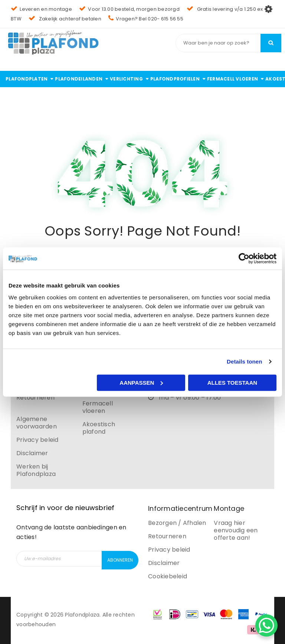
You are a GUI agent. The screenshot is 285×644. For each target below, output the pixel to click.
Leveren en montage (41, 9)
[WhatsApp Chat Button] (266, 625)
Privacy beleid (37, 440)
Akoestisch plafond (99, 428)
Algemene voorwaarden (37, 423)
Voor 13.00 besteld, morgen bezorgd (129, 9)
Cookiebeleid (168, 576)
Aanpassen (141, 382)
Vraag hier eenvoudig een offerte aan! (236, 530)
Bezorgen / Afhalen (177, 523)
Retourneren (35, 397)
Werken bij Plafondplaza (36, 470)
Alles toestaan (232, 382)
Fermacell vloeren (98, 407)
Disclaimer (32, 453)
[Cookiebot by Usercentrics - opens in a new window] (244, 259)
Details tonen (244, 362)
